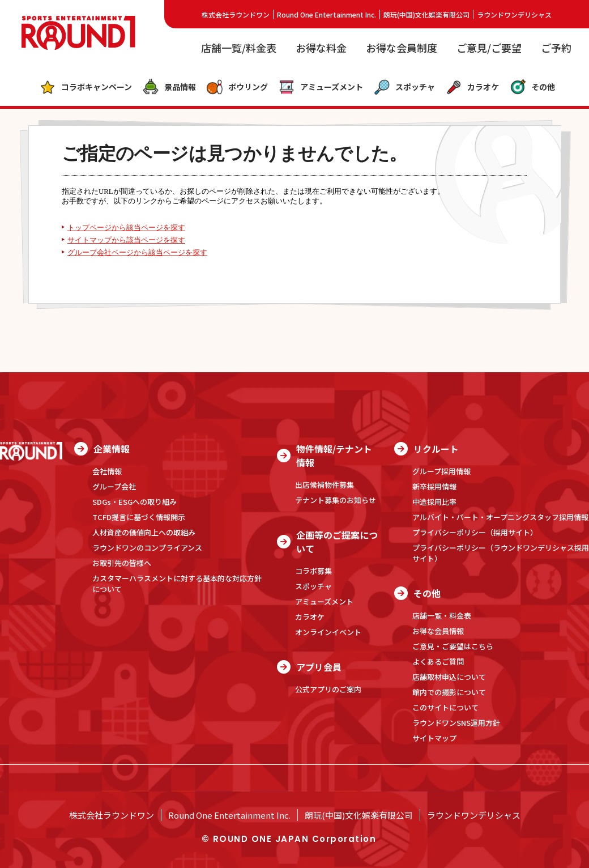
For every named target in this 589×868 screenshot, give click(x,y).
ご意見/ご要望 (489, 48)
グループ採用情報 (441, 471)
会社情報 (107, 471)
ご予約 (556, 48)
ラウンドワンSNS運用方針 (456, 723)
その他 (532, 87)
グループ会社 (114, 486)
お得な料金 (321, 48)
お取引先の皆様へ (122, 563)
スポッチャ (404, 87)
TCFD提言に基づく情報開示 (139, 517)
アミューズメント (321, 87)
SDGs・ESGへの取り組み (135, 502)
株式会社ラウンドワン (236, 14)
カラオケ (472, 87)
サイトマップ (434, 738)
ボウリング (237, 87)
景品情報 (169, 87)
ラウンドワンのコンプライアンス (147, 548)
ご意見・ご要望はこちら (453, 646)
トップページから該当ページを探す (126, 228)
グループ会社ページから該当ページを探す (137, 253)
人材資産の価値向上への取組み (144, 532)
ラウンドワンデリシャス (514, 14)
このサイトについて (445, 707)
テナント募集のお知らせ (336, 500)
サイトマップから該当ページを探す (126, 240)
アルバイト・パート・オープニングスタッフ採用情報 (500, 517)
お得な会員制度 (402, 48)
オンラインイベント (328, 632)
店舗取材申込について (449, 677)
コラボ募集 (313, 571)
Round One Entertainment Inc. (326, 14)
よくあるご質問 (438, 661)
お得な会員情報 (438, 631)
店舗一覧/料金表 (239, 48)
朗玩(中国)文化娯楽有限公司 (426, 14)
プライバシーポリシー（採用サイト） (475, 532)
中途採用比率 (434, 502)
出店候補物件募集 (325, 485)
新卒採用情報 (434, 486)
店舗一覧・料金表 (442, 616)
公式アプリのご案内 (328, 689)
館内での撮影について (449, 692)
